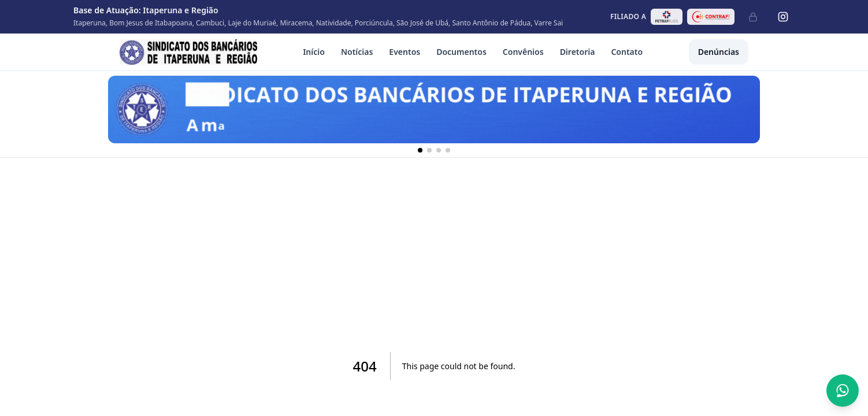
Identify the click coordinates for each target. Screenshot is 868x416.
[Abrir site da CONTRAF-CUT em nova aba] (711, 17)
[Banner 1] (420, 150)
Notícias (357, 52)
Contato (627, 52)
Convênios (523, 52)
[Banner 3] (439, 150)
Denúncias (719, 52)
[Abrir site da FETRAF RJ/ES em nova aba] (667, 17)
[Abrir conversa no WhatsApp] (843, 391)
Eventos (405, 52)
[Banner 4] (448, 150)
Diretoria (578, 52)
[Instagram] (783, 17)
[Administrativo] (753, 17)
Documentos (461, 52)
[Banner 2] (429, 150)
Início (314, 52)
